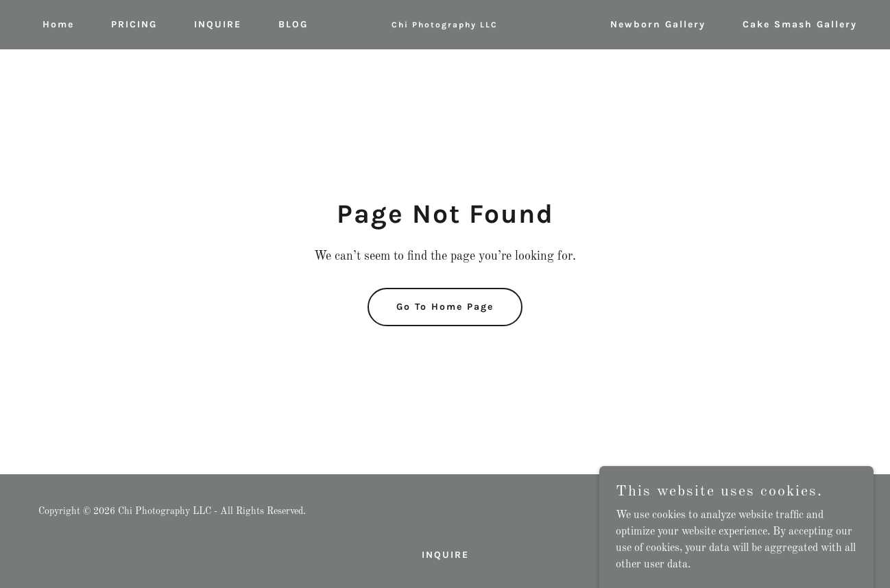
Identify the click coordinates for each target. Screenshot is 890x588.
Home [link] (58, 24)
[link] (445, 25)
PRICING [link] (134, 24)
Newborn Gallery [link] (658, 24)
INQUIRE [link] (218, 24)
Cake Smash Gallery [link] (800, 24)
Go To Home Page (445, 307)
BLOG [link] (293, 24)
